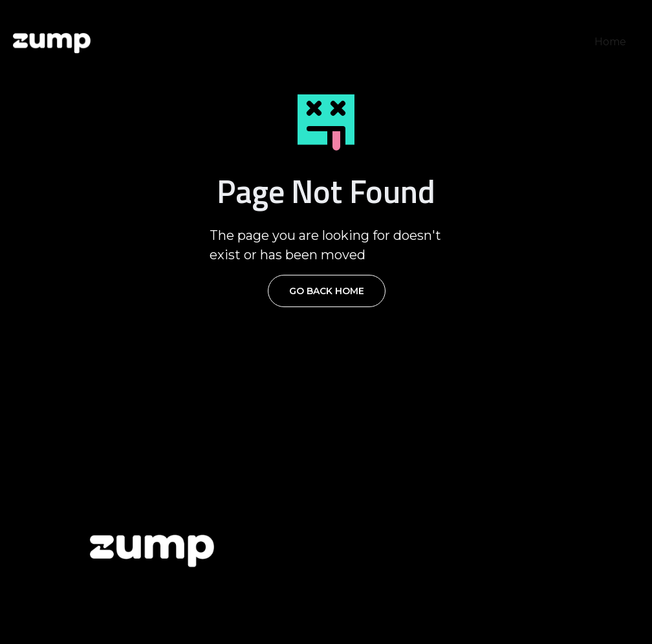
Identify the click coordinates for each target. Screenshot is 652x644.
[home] (52, 42)
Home (610, 42)
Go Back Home (327, 291)
